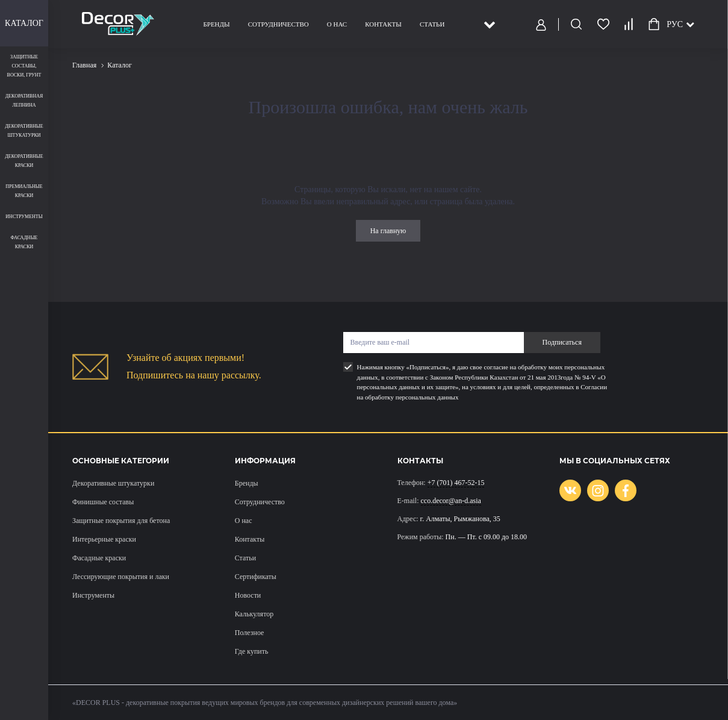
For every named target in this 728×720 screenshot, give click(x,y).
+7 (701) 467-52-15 (456, 483)
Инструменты (93, 595)
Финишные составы (103, 502)
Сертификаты (256, 577)
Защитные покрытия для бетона (121, 521)
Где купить (252, 651)
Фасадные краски (99, 558)
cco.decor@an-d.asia (451, 501)
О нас (337, 24)
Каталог (24, 23)
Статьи (432, 24)
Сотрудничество (278, 24)
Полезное (250, 633)
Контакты (383, 24)
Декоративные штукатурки (113, 483)
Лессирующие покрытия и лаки (121, 577)
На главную (388, 231)
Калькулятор (254, 614)
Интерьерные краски (104, 539)
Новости (248, 595)
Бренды (217, 24)
